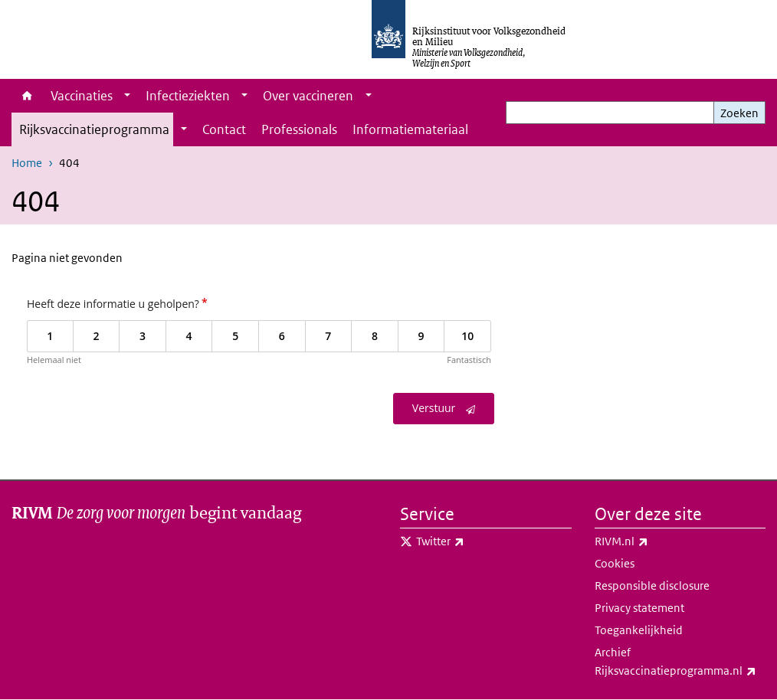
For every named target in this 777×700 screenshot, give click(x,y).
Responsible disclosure (652, 586)
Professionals (299, 129)
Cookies (615, 563)
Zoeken (739, 113)
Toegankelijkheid (639, 630)
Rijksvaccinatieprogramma (94, 129)
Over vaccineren (308, 96)
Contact (224, 129)
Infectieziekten (188, 96)
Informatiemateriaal (410, 129)
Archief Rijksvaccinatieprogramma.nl (680, 662)
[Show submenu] (127, 96)
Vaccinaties (82, 96)
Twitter (474, 541)
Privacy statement (639, 608)
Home (27, 96)
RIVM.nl (655, 541)
